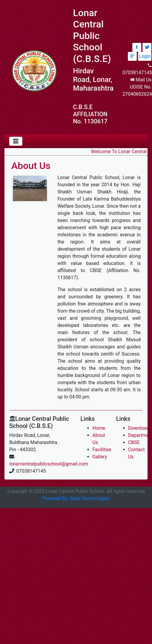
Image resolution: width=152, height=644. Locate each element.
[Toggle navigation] (16, 141)
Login (145, 56)
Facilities (102, 450)
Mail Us (144, 80)
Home (99, 428)
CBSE (134, 442)
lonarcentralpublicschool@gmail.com (49, 464)
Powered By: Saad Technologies (76, 498)
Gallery (100, 457)
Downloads (140, 428)
